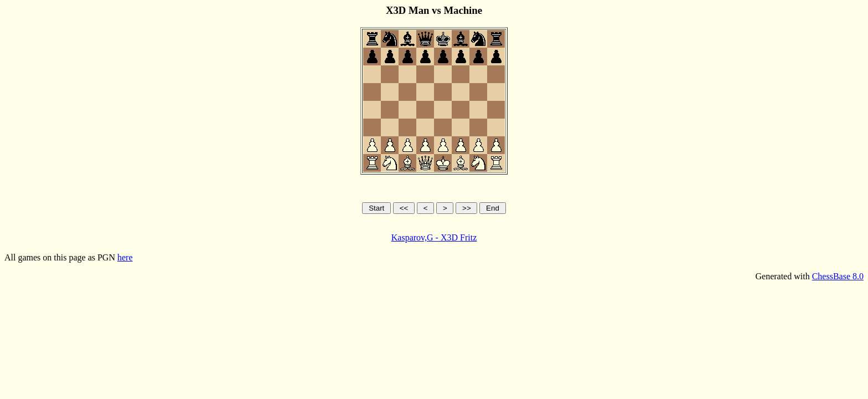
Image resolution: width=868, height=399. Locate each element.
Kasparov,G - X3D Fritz (434, 237)
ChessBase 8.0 (838, 276)
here (125, 257)
